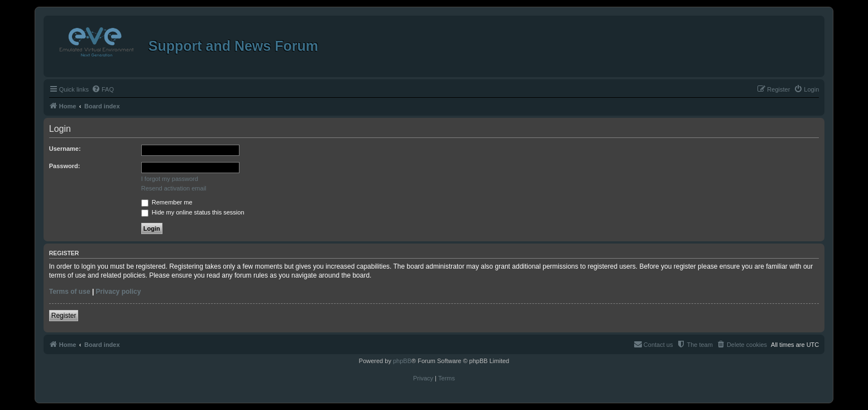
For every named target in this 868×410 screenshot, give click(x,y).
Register (64, 316)
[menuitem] (103, 89)
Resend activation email (174, 188)
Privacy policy (119, 292)
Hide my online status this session (193, 212)
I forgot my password (170, 179)
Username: (65, 149)
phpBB (402, 361)
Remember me (167, 202)
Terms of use (70, 292)
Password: (65, 166)
